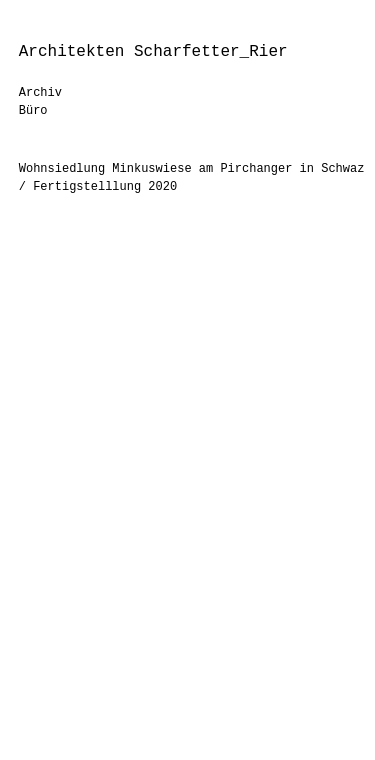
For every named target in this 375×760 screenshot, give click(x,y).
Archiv (40, 93)
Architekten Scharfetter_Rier (153, 52)
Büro (33, 111)
